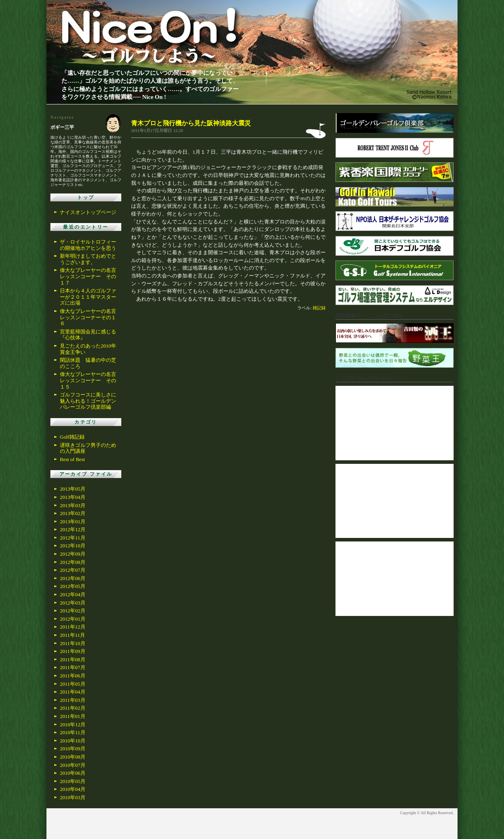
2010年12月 (73, 725)
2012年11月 (73, 538)
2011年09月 (73, 651)
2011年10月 (73, 643)
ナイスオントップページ (88, 212)
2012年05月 (73, 586)
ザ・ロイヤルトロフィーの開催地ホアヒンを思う (88, 245)
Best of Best (72, 459)
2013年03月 (73, 505)
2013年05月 (73, 489)
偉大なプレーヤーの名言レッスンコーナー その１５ (88, 380)
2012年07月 (73, 570)
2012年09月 (73, 554)
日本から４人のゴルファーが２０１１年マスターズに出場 (88, 297)
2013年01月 (73, 522)
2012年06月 (73, 578)
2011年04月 (73, 692)
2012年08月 (73, 562)
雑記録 (319, 308)
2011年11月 (72, 635)
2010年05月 (73, 781)
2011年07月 (73, 667)
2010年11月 (73, 732)
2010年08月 (73, 757)
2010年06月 (73, 773)
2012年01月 (73, 619)
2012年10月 (73, 546)
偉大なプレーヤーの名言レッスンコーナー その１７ (88, 276)
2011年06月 (73, 676)
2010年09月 (73, 749)
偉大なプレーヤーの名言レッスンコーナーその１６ (88, 317)
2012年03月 (73, 603)
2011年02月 (73, 708)
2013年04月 (73, 497)
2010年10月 (73, 741)
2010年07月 (73, 765)
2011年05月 (73, 684)
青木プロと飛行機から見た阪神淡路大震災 (191, 123)
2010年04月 (73, 789)
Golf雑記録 (72, 437)
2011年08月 (73, 659)
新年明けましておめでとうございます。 (88, 259)
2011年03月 (73, 700)
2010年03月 (73, 797)
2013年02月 (73, 513)
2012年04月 (73, 594)
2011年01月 (73, 716)
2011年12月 (73, 627)
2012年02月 (73, 611)
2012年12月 (73, 529)
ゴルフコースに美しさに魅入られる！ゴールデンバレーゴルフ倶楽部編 (88, 401)
